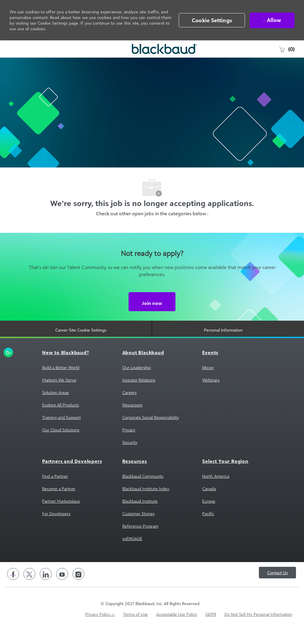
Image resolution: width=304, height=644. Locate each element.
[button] (212, 20)
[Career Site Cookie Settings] (81, 349)
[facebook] (13, 591)
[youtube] (62, 591)
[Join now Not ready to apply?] (152, 319)
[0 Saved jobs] (286, 49)
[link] (12, 370)
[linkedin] (46, 591)
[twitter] (29, 591)
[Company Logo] (151, 49)
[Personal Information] (223, 349)
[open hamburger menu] (13, 49)
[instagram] (78, 591)
